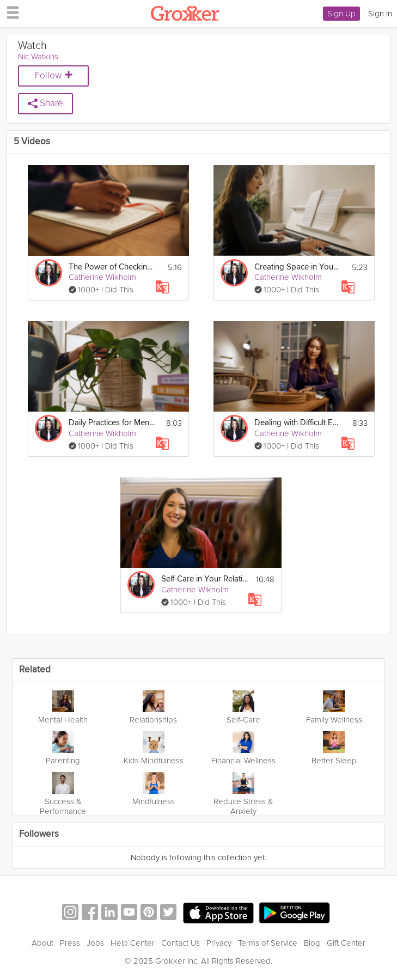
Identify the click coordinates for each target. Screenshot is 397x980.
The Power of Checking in (112, 267)
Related (35, 670)
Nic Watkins (38, 57)
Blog (312, 943)
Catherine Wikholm (102, 277)
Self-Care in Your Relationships (205, 579)
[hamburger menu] (10, 12)
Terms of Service (268, 943)
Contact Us (181, 943)
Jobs (95, 943)
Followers (39, 834)
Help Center (133, 943)
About (42, 943)
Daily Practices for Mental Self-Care (112, 423)
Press (70, 943)
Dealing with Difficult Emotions (298, 423)
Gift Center (346, 943)
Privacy (219, 943)
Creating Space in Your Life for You (298, 267)
